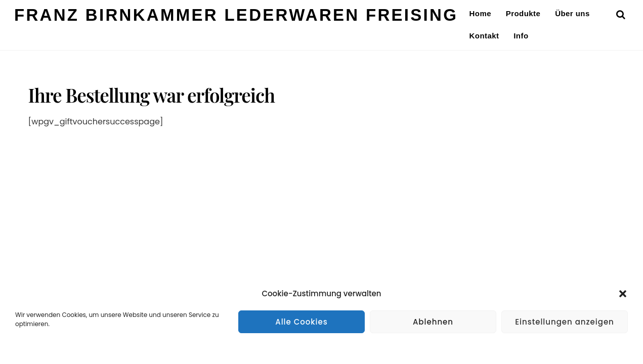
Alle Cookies (302, 322)
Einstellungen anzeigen (565, 322)
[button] (623, 294)
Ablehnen (433, 322)
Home (480, 13)
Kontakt (484, 36)
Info (521, 36)
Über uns (572, 13)
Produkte (523, 13)
